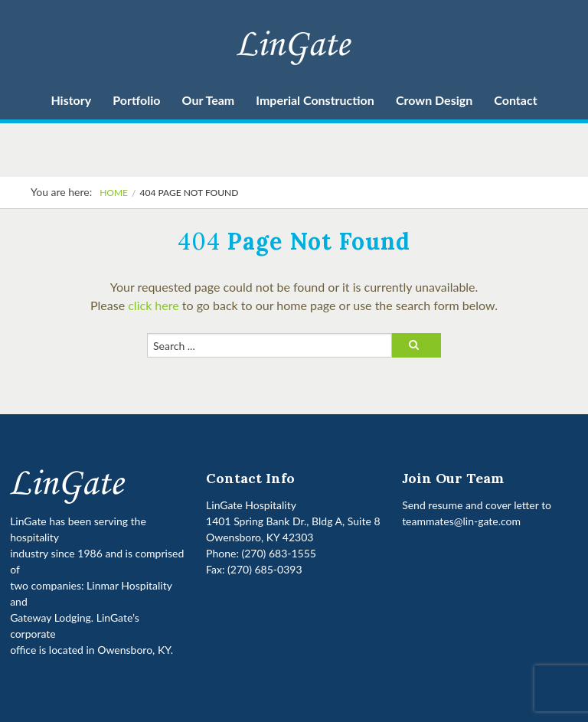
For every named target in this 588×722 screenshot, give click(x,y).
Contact (515, 100)
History (71, 100)
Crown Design (434, 100)
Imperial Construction (315, 100)
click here (153, 305)
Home (114, 193)
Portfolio (136, 100)
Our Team (209, 100)
